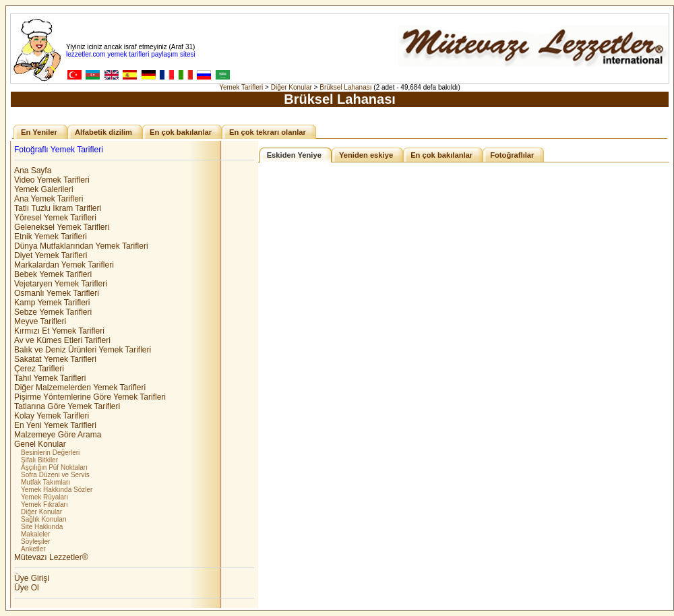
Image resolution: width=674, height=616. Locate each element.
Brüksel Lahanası (345, 87)
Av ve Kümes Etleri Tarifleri (62, 340)
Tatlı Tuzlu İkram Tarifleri (58, 208)
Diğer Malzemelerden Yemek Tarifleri (80, 388)
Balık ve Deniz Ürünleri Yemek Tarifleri (83, 350)
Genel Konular (40, 444)
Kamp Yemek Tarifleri (52, 303)
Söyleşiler (35, 542)
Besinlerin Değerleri (50, 453)
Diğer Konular (292, 87)
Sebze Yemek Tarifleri (53, 312)
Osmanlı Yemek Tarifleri (57, 293)
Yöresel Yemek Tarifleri (55, 218)
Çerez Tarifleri (39, 369)
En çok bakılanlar (181, 132)
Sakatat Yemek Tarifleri (55, 359)
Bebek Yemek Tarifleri (53, 274)
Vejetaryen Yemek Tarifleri (61, 284)
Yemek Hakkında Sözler (57, 490)
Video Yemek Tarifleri (52, 180)
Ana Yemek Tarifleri (49, 199)
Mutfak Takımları (45, 482)
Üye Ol (27, 588)
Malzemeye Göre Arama (58, 435)
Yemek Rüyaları (44, 497)
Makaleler (35, 534)
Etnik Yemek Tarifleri (51, 237)
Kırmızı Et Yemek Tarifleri (59, 331)
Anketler (33, 549)
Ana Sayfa (33, 171)
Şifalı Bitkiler (39, 460)
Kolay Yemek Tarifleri (52, 416)
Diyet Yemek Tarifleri (51, 255)
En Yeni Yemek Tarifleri (55, 425)
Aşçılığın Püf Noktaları (54, 467)
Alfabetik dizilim (103, 132)
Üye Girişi (32, 578)
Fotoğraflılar (512, 155)
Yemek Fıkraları (44, 504)
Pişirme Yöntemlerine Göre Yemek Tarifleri (90, 397)
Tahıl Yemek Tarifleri (50, 378)
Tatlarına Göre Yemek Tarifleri (67, 406)
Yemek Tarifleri (241, 87)
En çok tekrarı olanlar (268, 132)
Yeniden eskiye (366, 155)
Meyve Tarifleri (40, 321)
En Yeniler (39, 132)
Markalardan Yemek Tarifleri (64, 265)
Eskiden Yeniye (294, 155)
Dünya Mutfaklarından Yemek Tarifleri (81, 246)
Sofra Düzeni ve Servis (55, 475)
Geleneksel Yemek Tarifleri (62, 227)
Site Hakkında (42, 527)
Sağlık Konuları (44, 519)
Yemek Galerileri (44, 189)
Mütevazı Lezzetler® (51, 557)
